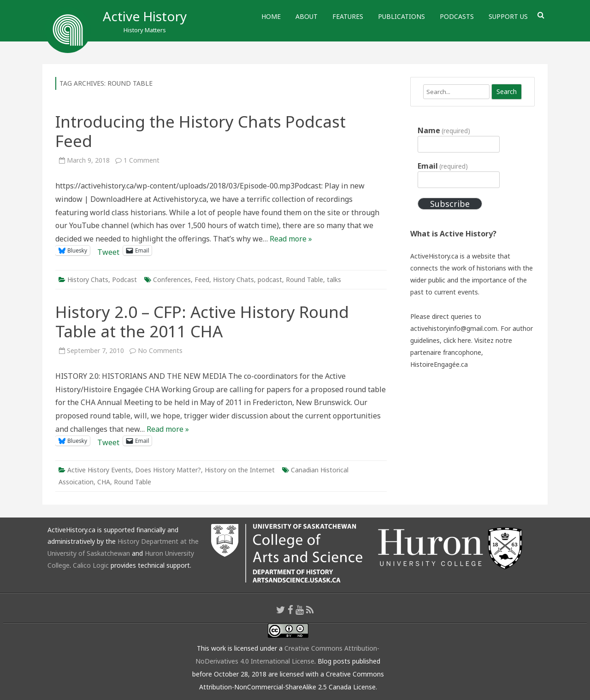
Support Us (508, 16)
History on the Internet (240, 470)
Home (271, 16)
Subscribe (450, 204)
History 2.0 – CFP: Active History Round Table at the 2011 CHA (202, 321)
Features (348, 16)
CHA (104, 482)
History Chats (88, 279)
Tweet (108, 250)
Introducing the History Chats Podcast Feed (201, 131)
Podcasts (457, 16)
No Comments (160, 350)
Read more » (291, 239)
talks (334, 279)
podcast (270, 279)
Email (443, 166)
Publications (401, 16)
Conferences (172, 279)
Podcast (124, 279)
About (307, 16)
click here (457, 340)
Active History (145, 16)
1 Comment (142, 160)
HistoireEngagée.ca (439, 364)
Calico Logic (91, 565)
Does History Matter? (168, 470)
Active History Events (99, 470)
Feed (202, 279)
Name (444, 130)
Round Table (304, 279)
